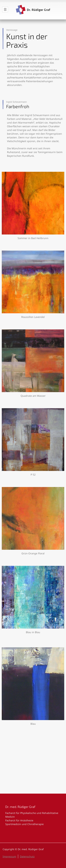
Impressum (9, 856)
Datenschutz (27, 856)
